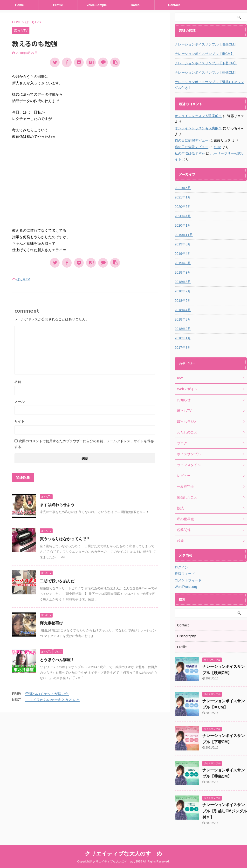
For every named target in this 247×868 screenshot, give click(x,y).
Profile (58, 5)
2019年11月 (184, 235)
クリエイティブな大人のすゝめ (123, 854)
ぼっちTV (23, 279)
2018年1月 (183, 338)
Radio (135, 5)
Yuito (217, 147)
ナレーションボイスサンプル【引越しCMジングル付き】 (209, 85)
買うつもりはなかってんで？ (65, 539)
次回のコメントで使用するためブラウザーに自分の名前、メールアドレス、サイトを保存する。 (84, 444)
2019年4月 (183, 254)
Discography (186, 636)
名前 (18, 382)
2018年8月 (183, 282)
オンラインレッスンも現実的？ (198, 116)
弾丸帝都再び (51, 623)
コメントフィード (188, 580)
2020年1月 (183, 225)
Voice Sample (97, 5)
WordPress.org (186, 587)
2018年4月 (183, 310)
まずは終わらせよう (57, 505)
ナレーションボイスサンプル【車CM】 (204, 54)
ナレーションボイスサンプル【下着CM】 (206, 63)
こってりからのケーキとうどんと (52, 700)
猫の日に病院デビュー (192, 140)
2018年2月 (183, 329)
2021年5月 (183, 188)
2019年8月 (183, 244)
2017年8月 (183, 348)
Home (19, 5)
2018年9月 (183, 272)
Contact (174, 5)
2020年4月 (183, 216)
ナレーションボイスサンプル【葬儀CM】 (206, 72)
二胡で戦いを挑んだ (57, 581)
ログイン (181, 567)
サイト (20, 421)
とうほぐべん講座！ (57, 660)
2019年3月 (183, 263)
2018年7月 (183, 291)
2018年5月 (183, 301)
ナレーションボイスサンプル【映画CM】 (206, 44)
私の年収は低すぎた (190, 153)
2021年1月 (183, 197)
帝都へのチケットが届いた (47, 694)
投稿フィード (185, 574)
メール (20, 401)
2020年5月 (183, 207)
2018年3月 (183, 319)
